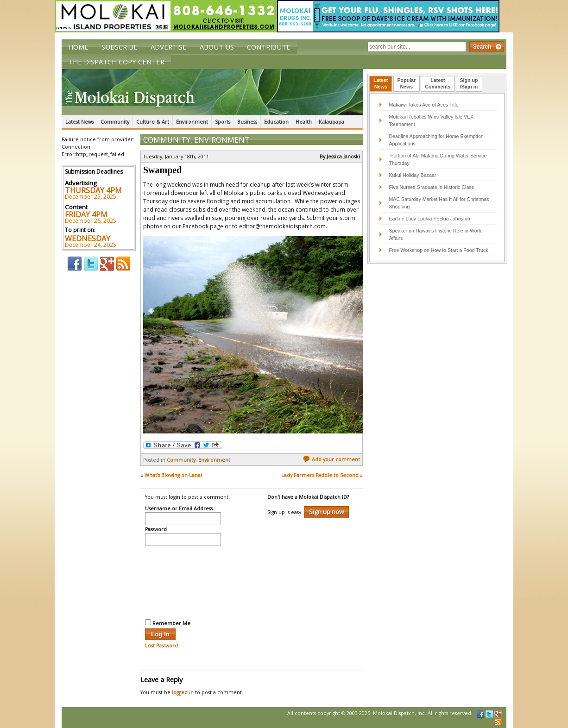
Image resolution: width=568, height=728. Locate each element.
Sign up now (326, 512)
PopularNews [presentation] (407, 83)
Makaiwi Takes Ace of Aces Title (423, 105)
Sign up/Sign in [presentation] (469, 83)
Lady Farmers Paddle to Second (320, 475)
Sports (223, 122)
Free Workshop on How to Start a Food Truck (438, 250)
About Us (217, 47)
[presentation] (183, 581)
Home (78, 47)
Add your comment (331, 459)
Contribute (269, 47)
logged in (183, 692)
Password (156, 530)
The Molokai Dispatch (212, 92)
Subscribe (120, 47)
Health (304, 122)
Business (247, 122)
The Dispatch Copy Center (116, 62)
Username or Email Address (179, 509)
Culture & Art (153, 122)
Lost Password (161, 646)
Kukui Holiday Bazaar (412, 175)
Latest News (79, 122)
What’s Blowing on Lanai (173, 475)
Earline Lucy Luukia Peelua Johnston (429, 219)
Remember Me (168, 623)
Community (115, 122)
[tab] (381, 84)
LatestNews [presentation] (381, 83)
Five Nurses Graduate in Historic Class (431, 187)
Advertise (169, 47)
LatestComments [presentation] (438, 83)
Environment (192, 122)
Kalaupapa (331, 122)
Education (276, 122)
